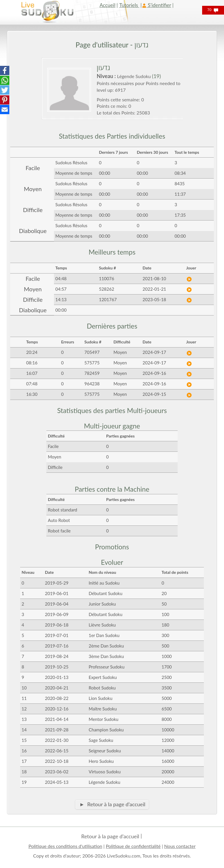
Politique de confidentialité (133, 846)
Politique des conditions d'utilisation (65, 846)
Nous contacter (180, 846)
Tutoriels (129, 5)
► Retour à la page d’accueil (112, 804)
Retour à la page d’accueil (110, 836)
